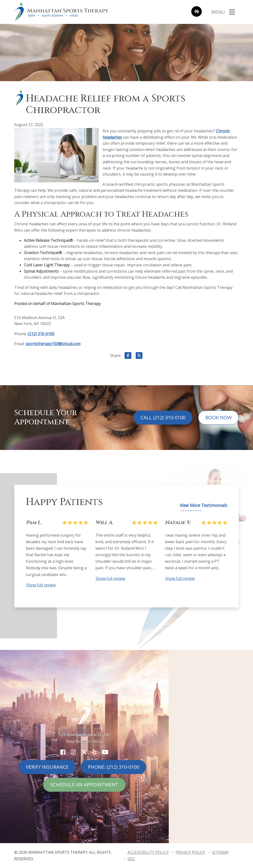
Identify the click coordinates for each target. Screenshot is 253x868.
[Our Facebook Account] (63, 752)
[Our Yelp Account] (94, 752)
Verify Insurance (47, 767)
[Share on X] (139, 356)
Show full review (41, 585)
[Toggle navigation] (223, 12)
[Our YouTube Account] (105, 752)
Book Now (218, 417)
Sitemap (220, 852)
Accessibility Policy (148, 852)
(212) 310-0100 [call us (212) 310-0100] (41, 334)
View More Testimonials (203, 505)
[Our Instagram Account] (73, 752)
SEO (131, 859)
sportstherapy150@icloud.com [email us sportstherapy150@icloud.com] (53, 344)
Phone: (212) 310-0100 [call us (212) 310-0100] (113, 767)
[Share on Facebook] (128, 356)
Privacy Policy (190, 852)
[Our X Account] (84, 752)
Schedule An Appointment (84, 785)
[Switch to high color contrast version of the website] (197, 12)
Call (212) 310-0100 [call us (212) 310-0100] (163, 417)
